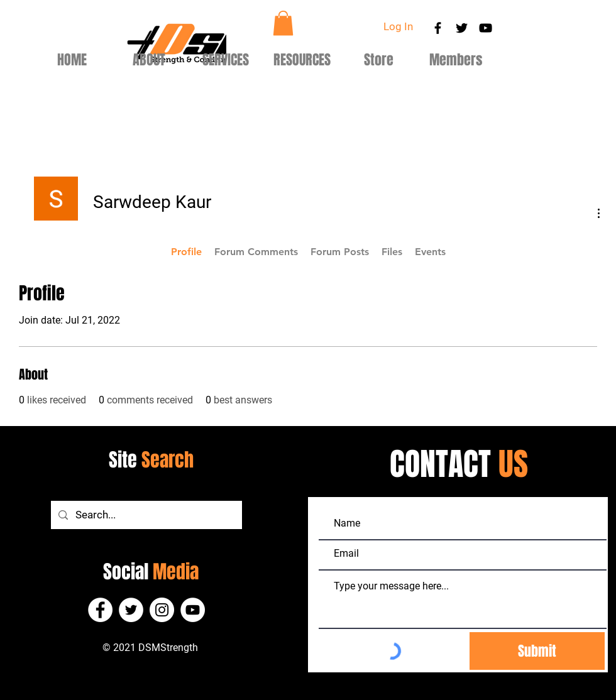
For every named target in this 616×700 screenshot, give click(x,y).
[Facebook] (100, 610)
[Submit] (537, 651)
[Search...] (146, 515)
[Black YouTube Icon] (486, 28)
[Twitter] (131, 610)
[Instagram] (162, 610)
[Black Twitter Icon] (462, 28)
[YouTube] (193, 610)
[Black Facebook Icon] (438, 28)
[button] (283, 23)
